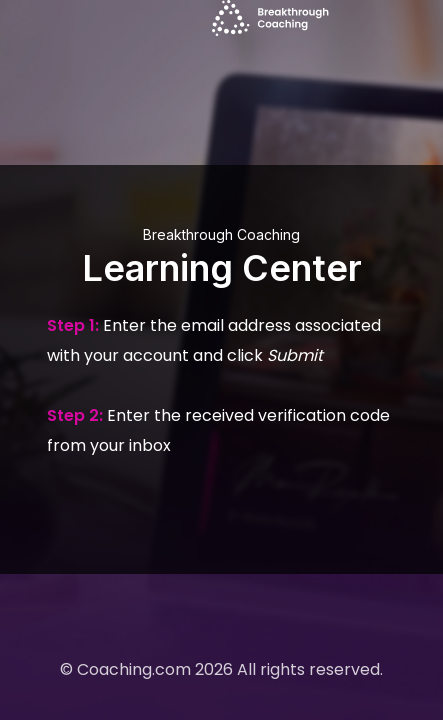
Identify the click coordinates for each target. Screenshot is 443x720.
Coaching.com (134, 669)
